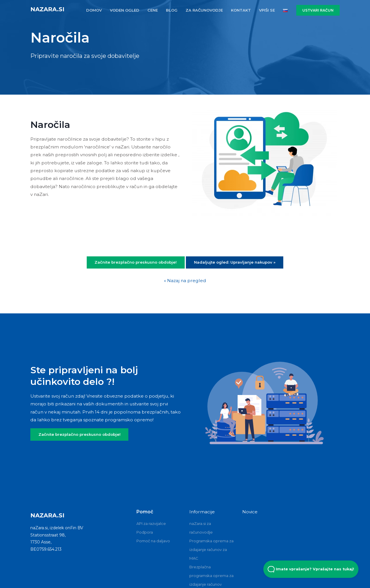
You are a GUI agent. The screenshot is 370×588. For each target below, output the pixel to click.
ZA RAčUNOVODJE (204, 10)
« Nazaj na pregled (185, 281)
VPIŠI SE (267, 10)
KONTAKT (241, 10)
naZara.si (47, 9)
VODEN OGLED (125, 10)
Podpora (145, 532)
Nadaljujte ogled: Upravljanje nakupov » (235, 262)
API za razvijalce (151, 523)
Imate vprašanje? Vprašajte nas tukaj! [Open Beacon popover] (311, 569)
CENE (153, 10)
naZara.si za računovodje (201, 528)
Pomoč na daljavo (153, 541)
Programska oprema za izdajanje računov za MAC (211, 550)
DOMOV (94, 10)
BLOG (172, 10)
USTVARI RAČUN (318, 10)
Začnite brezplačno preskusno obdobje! (136, 262)
